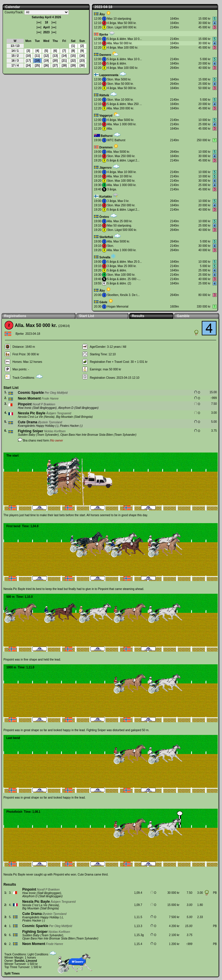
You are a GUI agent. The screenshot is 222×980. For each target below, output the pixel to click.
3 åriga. (112, 189)
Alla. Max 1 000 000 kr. (122, 124)
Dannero (105, 55)
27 (55, 66)
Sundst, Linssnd (26, 961)
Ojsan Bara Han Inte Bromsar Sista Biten (87, 435)
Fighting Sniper (31, 431)
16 (82, 56)
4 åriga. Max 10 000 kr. (122, 172)
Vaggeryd (106, 116)
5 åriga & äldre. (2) (119, 283)
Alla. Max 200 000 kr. (120, 108)
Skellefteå (106, 237)
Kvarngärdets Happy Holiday (36, 426)
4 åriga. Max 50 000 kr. (122, 23)
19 (46, 61)
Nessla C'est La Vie (30, 417)
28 (64, 66)
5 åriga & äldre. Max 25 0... (125, 262)
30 (82, 66)
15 (73, 56)
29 (73, 66)
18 (37, 61)
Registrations (15, 316)
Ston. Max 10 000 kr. (121, 100)
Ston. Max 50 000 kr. (121, 84)
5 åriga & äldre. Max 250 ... (125, 104)
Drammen (106, 147)
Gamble (183, 316)
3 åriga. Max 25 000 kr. (122, 266)
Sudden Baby (27, 435)
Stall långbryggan (44, 408)
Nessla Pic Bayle (32, 413)
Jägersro (106, 168)
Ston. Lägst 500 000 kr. (122, 27)
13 (55, 56)
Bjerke (104, 35)
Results (138, 316)
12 (46, 56)
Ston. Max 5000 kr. (119, 79)
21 (64, 61)
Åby (102, 14)
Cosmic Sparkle (31, 393)
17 (28, 61)
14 (64, 56)
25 (37, 66)
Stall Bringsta (83, 417)
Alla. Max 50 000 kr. (120, 43)
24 (28, 66)
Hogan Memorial (118, 307)
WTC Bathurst (116, 140)
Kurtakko (106, 197)
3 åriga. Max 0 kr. (118, 201)
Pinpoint (25, 404)
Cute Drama (28, 422)
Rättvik (104, 95)
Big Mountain (64, 417)
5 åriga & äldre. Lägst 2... (123, 160)
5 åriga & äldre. (117, 64)
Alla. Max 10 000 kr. (120, 176)
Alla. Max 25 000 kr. (120, 221)
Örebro (104, 217)
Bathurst (107, 136)
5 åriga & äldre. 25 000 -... (124, 279)
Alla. (110, 129)
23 (82, 61)
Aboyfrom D (66, 408)
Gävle (103, 302)
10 (28, 56)
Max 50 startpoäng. (120, 226)
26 (46, 66)
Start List (86, 316)
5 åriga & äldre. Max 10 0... (125, 39)
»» (54, 22)
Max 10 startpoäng (119, 19)
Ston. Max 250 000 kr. (121, 156)
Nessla (49, 417)
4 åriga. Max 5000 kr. (121, 120)
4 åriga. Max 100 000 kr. (123, 48)
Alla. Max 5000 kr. (118, 152)
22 (73, 61)
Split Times (12, 973)
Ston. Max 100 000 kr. (121, 181)
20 (55, 61)
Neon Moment (29, 398)
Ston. (111, 246)
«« (39, 22)
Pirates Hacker (69, 426)
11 (37, 56)
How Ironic (25, 408)
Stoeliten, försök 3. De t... (123, 295)
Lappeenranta (109, 75)
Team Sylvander (47, 435)
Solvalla (105, 257)
